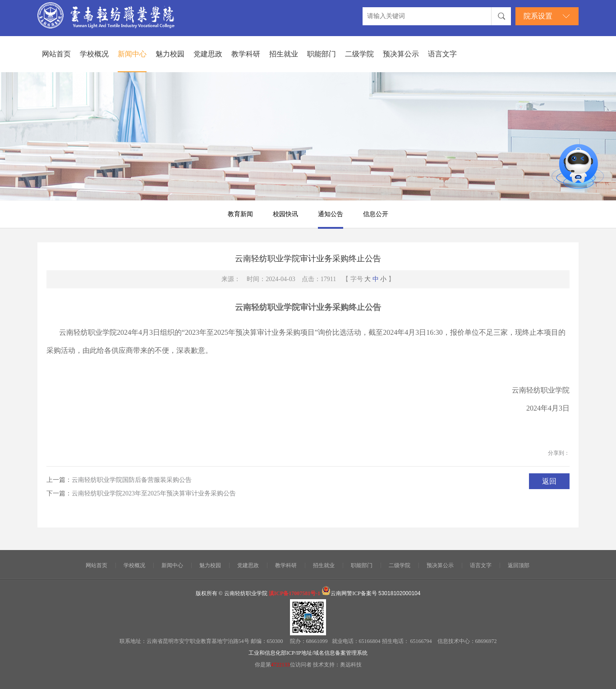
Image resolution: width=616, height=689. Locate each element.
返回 (549, 481)
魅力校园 (170, 54)
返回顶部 (519, 565)
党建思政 (208, 54)
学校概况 (94, 54)
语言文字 (442, 54)
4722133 (280, 665)
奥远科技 (351, 665)
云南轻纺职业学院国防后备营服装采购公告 (132, 480)
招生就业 (284, 54)
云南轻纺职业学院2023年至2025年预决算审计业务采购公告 (154, 493)
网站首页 (56, 54)
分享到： (559, 453)
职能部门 (322, 54)
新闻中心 (132, 54)
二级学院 (359, 54)
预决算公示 (401, 54)
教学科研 (246, 54)
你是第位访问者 (284, 665)
